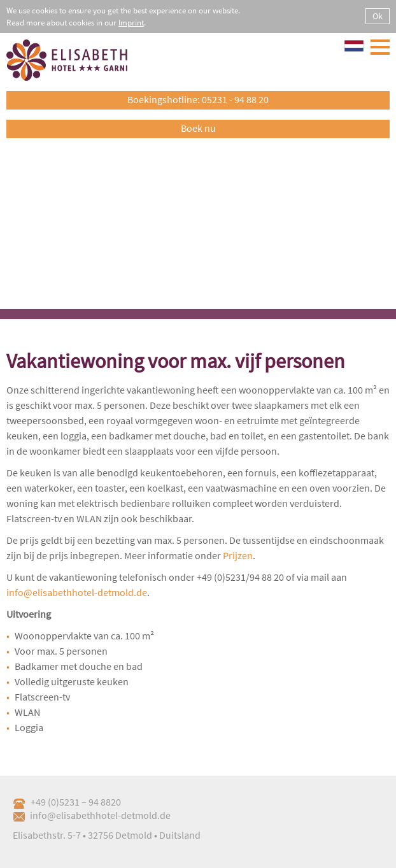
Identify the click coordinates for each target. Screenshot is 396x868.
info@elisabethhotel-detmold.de (77, 592)
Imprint (131, 23)
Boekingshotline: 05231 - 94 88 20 (198, 99)
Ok (378, 16)
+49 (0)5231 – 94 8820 (67, 802)
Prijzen (238, 555)
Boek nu (198, 128)
